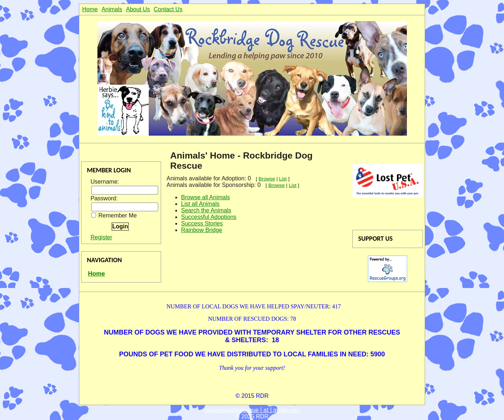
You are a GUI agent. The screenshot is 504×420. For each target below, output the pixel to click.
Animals (112, 9)
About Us (138, 9)
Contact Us (168, 9)
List (283, 179)
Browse (267, 179)
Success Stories (202, 223)
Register (101, 237)
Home (90, 9)
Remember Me (114, 215)
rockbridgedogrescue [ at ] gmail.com (252, 410)
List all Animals (200, 204)
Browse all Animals (205, 197)
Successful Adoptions (209, 217)
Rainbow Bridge (202, 230)
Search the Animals (206, 210)
